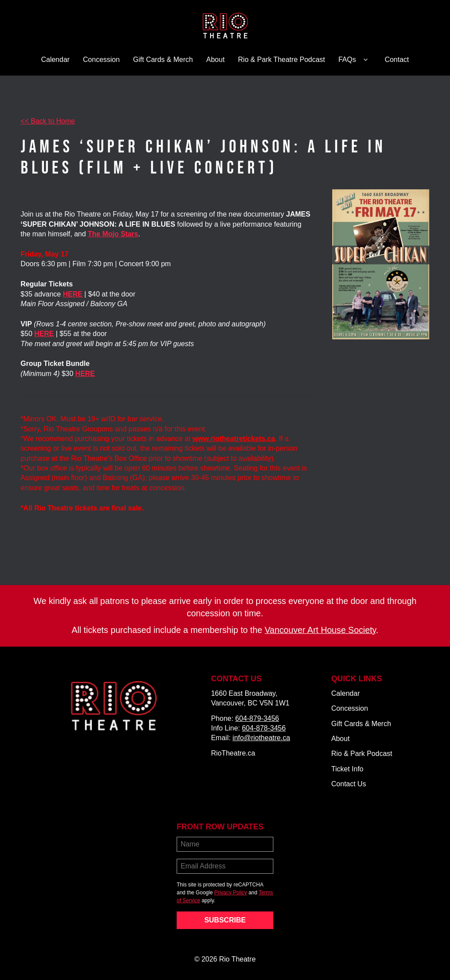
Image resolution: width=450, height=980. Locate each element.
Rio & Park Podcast (362, 754)
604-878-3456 (264, 728)
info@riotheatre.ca (261, 738)
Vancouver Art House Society (320, 630)
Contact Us (349, 784)
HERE (44, 334)
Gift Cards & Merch (163, 60)
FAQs (355, 60)
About (215, 60)
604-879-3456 (257, 718)
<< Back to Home (48, 121)
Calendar (55, 60)
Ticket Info (347, 769)
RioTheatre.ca (233, 753)
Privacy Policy (230, 893)
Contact (397, 60)
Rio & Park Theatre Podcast (282, 60)
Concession (102, 60)
